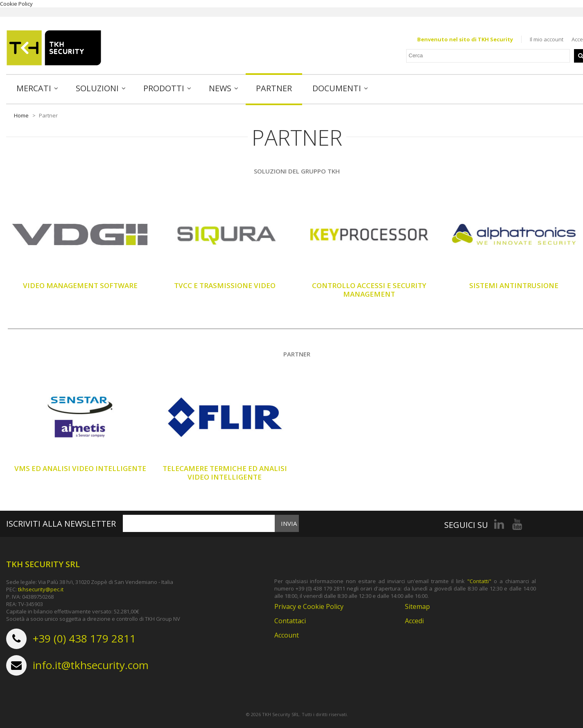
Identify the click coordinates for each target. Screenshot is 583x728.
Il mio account (547, 39)
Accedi (414, 621)
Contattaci (290, 621)
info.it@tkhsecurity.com (91, 665)
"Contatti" (479, 581)
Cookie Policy (16, 4)
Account (287, 635)
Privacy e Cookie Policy (309, 606)
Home (21, 115)
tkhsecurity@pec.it (41, 589)
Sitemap (417, 606)
